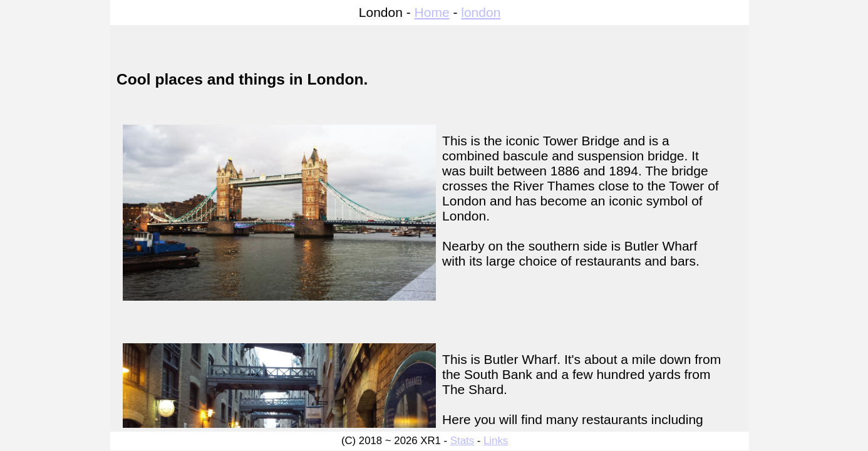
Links (496, 441)
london (481, 12)
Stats (462, 441)
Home (432, 12)
